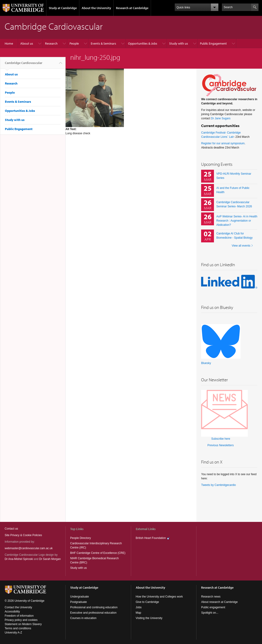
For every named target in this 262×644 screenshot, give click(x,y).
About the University (96, 8)
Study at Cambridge (63, 8)
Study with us (179, 43)
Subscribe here (221, 439)
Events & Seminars (103, 43)
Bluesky (206, 363)
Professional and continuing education (94, 607)
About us (27, 43)
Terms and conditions (18, 628)
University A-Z (13, 633)
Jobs (139, 607)
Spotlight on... (210, 613)
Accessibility (12, 612)
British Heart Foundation (151, 538)
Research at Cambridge (132, 8)
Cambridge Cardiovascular (24, 65)
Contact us (11, 529)
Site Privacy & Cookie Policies (23, 535)
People (74, 43)
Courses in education (83, 618)
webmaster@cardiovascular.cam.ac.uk (29, 548)
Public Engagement (213, 43)
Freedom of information (19, 616)
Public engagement (213, 607)
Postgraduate (79, 602)
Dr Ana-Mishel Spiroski (19, 559)
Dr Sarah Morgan (50, 559)
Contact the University (18, 607)
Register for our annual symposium (223, 143)
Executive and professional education (93, 613)
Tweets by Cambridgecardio (218, 485)
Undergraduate (80, 597)
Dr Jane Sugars (221, 118)
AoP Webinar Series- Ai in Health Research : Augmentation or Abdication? (237, 221)
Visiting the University (149, 618)
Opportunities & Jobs (143, 43)
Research (51, 43)
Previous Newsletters (221, 445)
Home (9, 43)
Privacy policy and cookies (21, 620)
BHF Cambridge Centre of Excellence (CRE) (98, 553)
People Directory (81, 538)
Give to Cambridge (147, 602)
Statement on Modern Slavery (23, 624)
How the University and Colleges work (159, 597)
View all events (241, 246)
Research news (211, 597)
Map (138, 613)
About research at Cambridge (219, 602)
